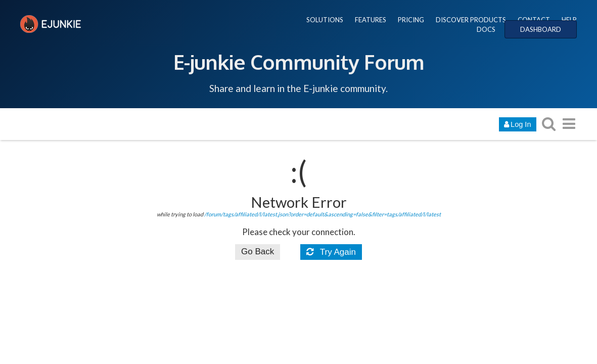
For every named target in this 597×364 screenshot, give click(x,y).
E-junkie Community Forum (299, 62)
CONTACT (534, 20)
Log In (517, 124)
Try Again (331, 252)
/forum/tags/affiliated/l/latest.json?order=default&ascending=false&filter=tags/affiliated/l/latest (323, 214)
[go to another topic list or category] (569, 124)
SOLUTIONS (325, 20)
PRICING (411, 20)
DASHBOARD (541, 29)
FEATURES (371, 20)
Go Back (258, 252)
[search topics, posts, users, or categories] (549, 124)
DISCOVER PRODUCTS (471, 20)
